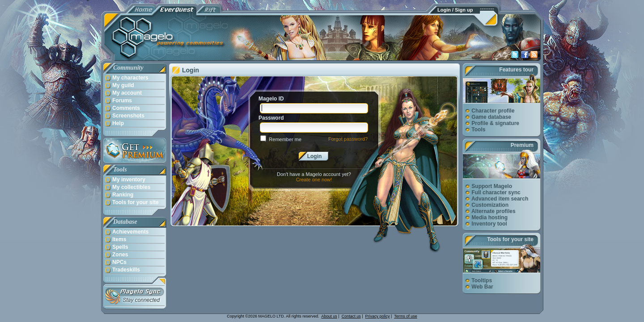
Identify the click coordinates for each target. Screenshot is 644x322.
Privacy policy (378, 316)
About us (329, 316)
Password (271, 118)
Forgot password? (348, 139)
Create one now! (314, 180)
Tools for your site (510, 239)
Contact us (351, 316)
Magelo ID (271, 99)
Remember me (285, 139)
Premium (522, 145)
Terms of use (406, 316)
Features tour (516, 70)
